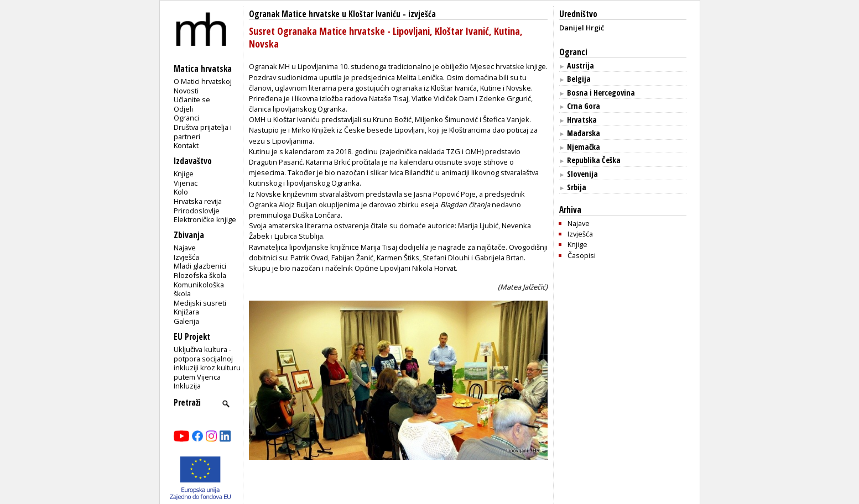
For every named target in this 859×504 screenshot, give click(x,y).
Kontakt (186, 145)
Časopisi (582, 255)
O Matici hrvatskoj (203, 81)
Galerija (186, 321)
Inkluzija (187, 386)
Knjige (184, 174)
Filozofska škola (200, 275)
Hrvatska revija (198, 201)
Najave (185, 248)
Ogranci (186, 118)
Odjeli (183, 109)
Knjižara (186, 312)
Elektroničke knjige (205, 219)
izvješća (422, 14)
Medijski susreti (200, 303)
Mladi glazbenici (200, 266)
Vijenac (186, 183)
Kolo (181, 192)
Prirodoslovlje (197, 211)
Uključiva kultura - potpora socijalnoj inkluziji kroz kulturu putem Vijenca (207, 363)
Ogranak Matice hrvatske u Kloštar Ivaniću (325, 14)
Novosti (186, 91)
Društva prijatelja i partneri (203, 132)
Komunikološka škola (199, 289)
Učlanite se (192, 99)
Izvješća (186, 257)
